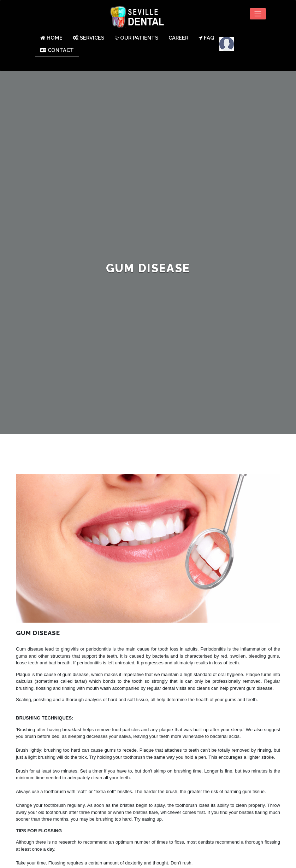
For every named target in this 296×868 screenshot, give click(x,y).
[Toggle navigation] (258, 14)
